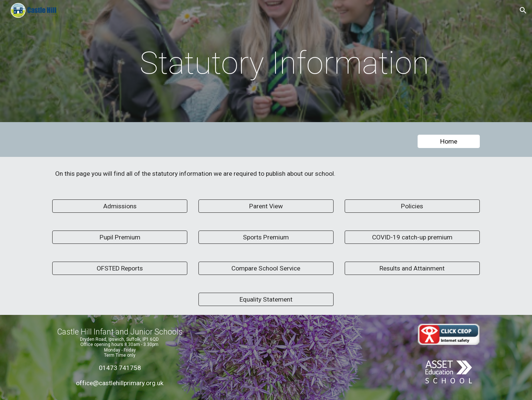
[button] (523, 10)
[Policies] (412, 206)
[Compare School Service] (266, 268)
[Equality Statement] (266, 300)
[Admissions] (120, 206)
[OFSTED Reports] (120, 268)
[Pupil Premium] (120, 237)
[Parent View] (266, 206)
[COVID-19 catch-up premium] (412, 237)
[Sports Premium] (266, 237)
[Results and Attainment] (412, 268)
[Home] (449, 142)
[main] (284, 63)
